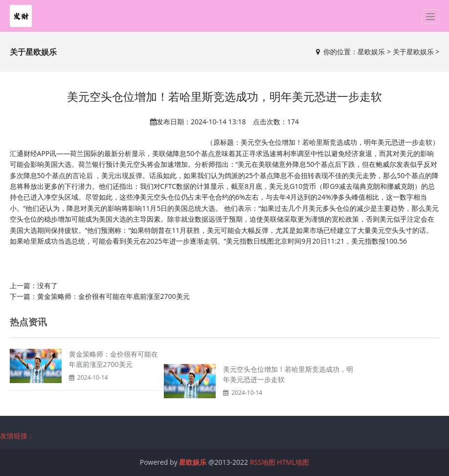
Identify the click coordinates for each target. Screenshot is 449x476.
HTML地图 (293, 462)
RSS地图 (263, 462)
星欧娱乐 (371, 52)
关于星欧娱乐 (413, 52)
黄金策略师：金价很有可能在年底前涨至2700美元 (113, 296)
